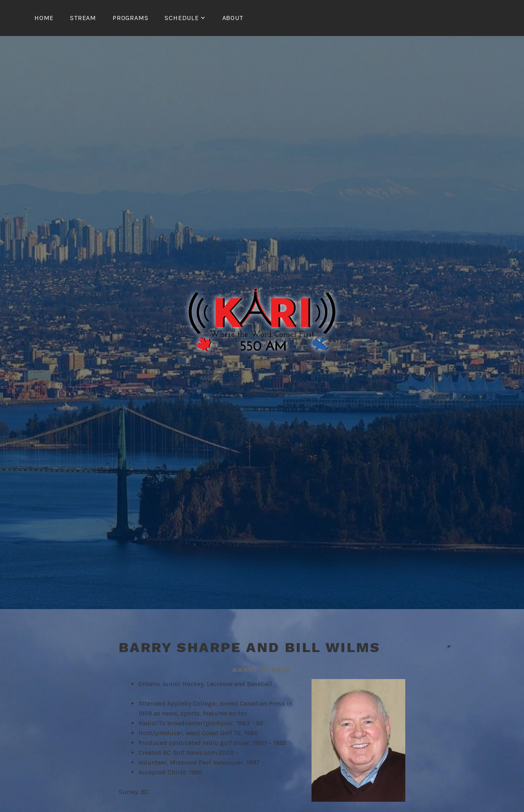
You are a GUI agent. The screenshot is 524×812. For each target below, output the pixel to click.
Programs (130, 18)
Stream (83, 18)
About (233, 18)
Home (44, 18)
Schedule (182, 18)
